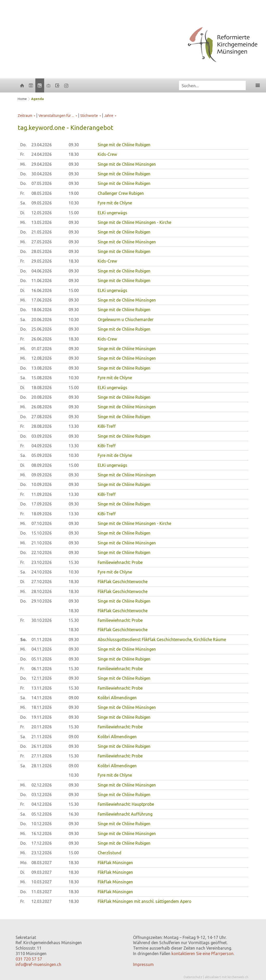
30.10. (42, 620)
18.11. (42, 707)
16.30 (74, 814)
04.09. (42, 446)
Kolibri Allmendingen (117, 698)
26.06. (42, 339)
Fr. (22, 154)
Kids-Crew (107, 154)
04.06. (42, 271)
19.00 (74, 193)
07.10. (42, 523)
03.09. (42, 436)
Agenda (38, 99)
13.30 (74, 426)
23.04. (42, 145)
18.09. (42, 514)
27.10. (42, 582)
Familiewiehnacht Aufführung (125, 814)
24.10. (42, 572)
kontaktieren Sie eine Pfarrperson (202, 954)
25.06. (42, 329)
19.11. (42, 717)
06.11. (42, 669)
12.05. (42, 213)
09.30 (74, 145)
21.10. (42, 543)
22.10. (42, 552)
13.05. (42, 222)
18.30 (74, 154)
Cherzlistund (109, 853)
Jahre (109, 116)
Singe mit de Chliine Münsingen (127, 164)
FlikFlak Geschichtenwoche (123, 582)
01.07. (42, 349)
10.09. (42, 484)
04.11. (42, 649)
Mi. (23, 164)
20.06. (42, 319)
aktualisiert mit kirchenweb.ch (227, 977)
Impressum (143, 964)
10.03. (42, 882)
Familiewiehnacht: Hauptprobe (126, 804)
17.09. (42, 504)
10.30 (74, 203)
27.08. (42, 417)
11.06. (42, 281)
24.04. (42, 154)
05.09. (42, 455)
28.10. (42, 591)
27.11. (42, 756)
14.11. (42, 698)
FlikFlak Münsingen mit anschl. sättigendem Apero (145, 901)
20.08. (42, 397)
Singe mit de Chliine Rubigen (124, 145)
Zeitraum (25, 116)
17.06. (42, 300)
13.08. (42, 368)
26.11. (42, 746)
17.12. (42, 843)
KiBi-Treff (107, 426)
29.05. (42, 261)
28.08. (42, 426)
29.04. (42, 164)
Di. (23, 213)
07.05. (42, 183)
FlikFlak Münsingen (115, 863)
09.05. (42, 203)
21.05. (42, 232)
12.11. (42, 678)
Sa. (23, 203)
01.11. (42, 639)
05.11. (42, 659)
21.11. (42, 737)
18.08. (42, 388)
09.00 (74, 698)
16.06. (42, 290)
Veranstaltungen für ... (56, 116)
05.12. (42, 814)
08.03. (42, 863)
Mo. (24, 863)
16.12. (42, 834)
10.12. (42, 824)
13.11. (42, 688)
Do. (23, 145)
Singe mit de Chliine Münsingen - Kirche (134, 222)
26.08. (42, 407)
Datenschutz (193, 977)
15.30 (74, 562)
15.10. (42, 533)
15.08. (42, 378)
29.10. (42, 601)
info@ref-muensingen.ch (38, 964)
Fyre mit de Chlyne (115, 203)
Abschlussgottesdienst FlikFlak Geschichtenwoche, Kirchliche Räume (162, 639)
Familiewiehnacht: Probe (120, 562)
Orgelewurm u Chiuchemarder (126, 319)
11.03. (42, 892)
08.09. (42, 465)
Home (22, 99)
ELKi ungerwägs (112, 213)
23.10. (42, 562)
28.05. (42, 251)
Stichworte (89, 116)
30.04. (42, 174)
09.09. (42, 475)
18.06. (42, 310)
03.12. (42, 795)
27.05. (42, 242)
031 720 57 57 (29, 959)
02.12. (42, 785)
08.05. (42, 193)
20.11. (42, 727)
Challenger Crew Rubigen (121, 193)
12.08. (42, 358)
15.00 (74, 213)
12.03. (42, 901)
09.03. (42, 872)
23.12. (42, 853)
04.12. (42, 804)
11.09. (42, 494)
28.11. (42, 766)
